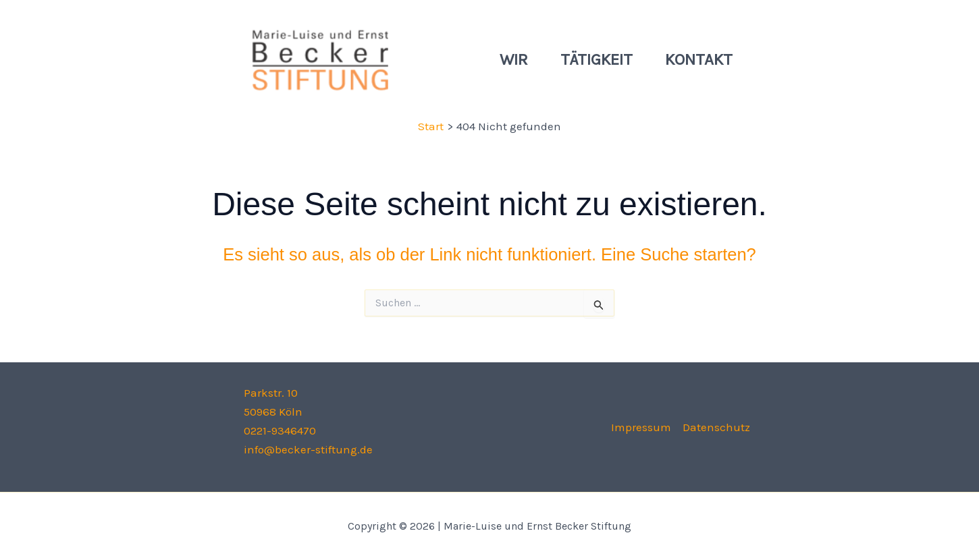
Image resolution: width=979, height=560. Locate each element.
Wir (514, 59)
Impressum (641, 427)
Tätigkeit (597, 59)
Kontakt (699, 59)
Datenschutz (716, 427)
